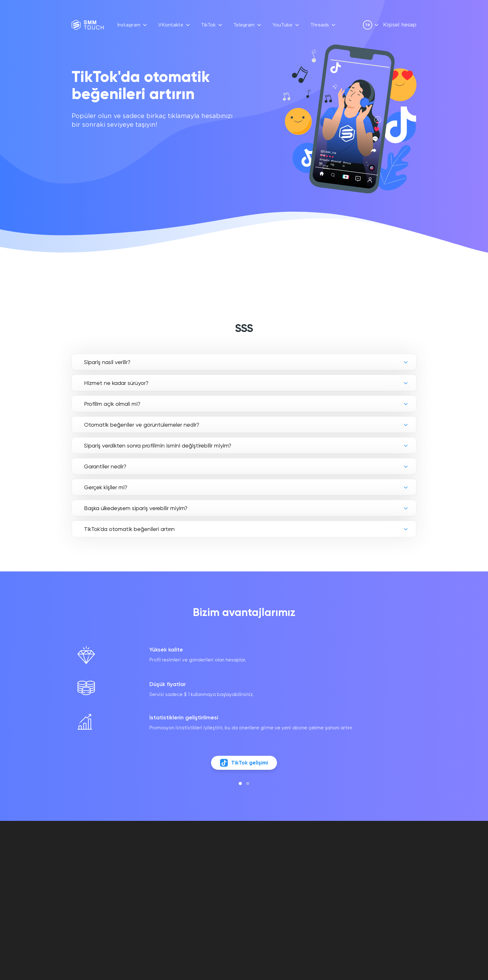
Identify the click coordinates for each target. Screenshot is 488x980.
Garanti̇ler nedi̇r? (105, 466)
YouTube (282, 25)
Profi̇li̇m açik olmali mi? (112, 404)
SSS (199, 859)
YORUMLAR (207, 866)
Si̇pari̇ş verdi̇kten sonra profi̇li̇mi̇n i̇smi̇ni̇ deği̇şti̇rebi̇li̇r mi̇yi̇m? (158, 445)
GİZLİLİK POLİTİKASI (266, 873)
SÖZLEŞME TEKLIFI (265, 866)
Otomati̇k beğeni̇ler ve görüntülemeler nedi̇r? (142, 425)
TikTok (208, 25)
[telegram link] (380, 875)
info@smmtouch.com (391, 862)
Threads (320, 25)
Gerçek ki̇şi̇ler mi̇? (106, 487)
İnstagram (129, 25)
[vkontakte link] (370, 875)
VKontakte (171, 25)
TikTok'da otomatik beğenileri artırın (129, 529)
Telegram (244, 25)
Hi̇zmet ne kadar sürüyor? (116, 383)
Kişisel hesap (400, 25)
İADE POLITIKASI (262, 880)
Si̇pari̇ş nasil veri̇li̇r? (107, 362)
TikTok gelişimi (244, 766)
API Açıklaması (212, 873)
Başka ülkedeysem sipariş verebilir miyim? (136, 508)
